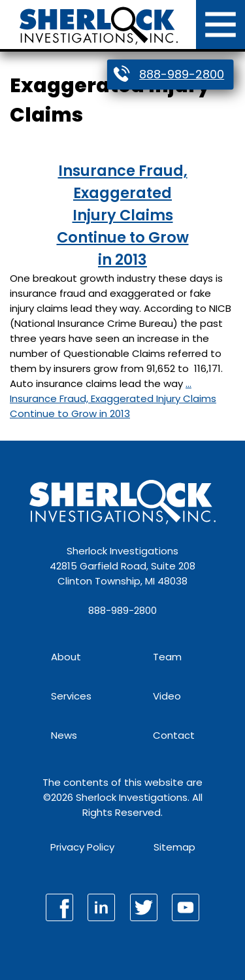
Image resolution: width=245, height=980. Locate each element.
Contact (174, 735)
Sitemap (174, 847)
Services (71, 696)
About (66, 657)
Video (167, 696)
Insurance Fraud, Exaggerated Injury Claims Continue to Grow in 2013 (123, 215)
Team (167, 657)
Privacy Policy (82, 847)
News (64, 735)
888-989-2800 (182, 74)
